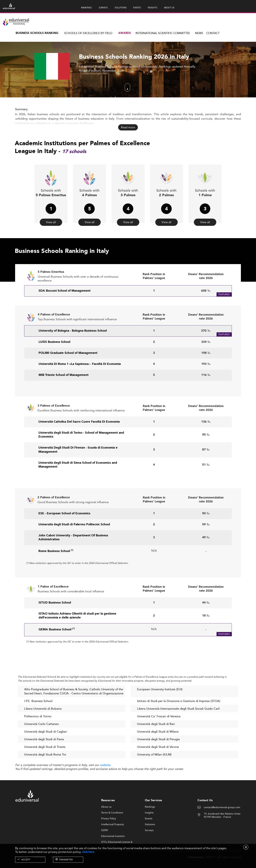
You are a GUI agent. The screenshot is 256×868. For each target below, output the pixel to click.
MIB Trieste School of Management (64, 392)
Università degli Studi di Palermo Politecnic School (74, 541)
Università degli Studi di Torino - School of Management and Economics (81, 452)
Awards (125, 33)
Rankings (150, 823)
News (199, 33)
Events (149, 835)
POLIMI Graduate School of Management (68, 370)
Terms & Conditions (112, 829)
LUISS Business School (54, 359)
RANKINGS (86, 8)
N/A (154, 567)
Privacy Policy (109, 835)
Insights (149, 829)
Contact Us (205, 817)
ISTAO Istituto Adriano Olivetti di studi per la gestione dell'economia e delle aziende (77, 633)
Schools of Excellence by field (88, 33)
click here (88, 852)
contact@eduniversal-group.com (222, 824)
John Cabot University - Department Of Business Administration (73, 554)
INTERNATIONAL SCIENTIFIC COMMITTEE (163, 33)
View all (51, 212)
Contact (213, 33)
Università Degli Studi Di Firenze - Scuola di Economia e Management (78, 467)
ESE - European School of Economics (64, 530)
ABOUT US (169, 8)
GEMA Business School (57, 646)
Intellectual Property (113, 841)
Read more (128, 127)
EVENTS (137, 8)
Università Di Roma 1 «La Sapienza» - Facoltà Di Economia (80, 381)
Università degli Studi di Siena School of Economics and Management (78, 482)
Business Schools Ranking (37, 33)
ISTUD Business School (55, 620)
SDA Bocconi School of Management (65, 308)
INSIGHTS (153, 8)
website (105, 765)
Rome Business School (56, 568)
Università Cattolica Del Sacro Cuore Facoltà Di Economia (79, 439)
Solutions (150, 841)
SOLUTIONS (121, 8)
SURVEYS (103, 8)
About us (106, 823)
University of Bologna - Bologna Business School (73, 348)
